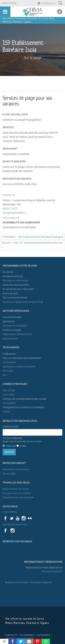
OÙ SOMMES (43, 635)
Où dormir (8, 272)
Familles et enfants (13, 276)
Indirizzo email (10, 426)
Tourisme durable (12, 317)
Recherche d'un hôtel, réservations (44, 568)
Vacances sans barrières (16, 285)
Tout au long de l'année (15, 298)
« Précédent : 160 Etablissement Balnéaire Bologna (32, 237)
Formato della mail (22, 440)
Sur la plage (33, 58)
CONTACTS (11, 635)
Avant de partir (11, 293)
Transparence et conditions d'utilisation (24, 407)
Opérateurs (9, 321)
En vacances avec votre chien (19, 289)
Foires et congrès (12, 330)
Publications (9, 354)
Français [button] (48, 3)
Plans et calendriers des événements (22, 358)
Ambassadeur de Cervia (16, 489)
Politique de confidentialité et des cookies (25, 399)
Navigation (9, 3)
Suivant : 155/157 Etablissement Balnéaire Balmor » (32, 245)
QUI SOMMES (27, 635)
